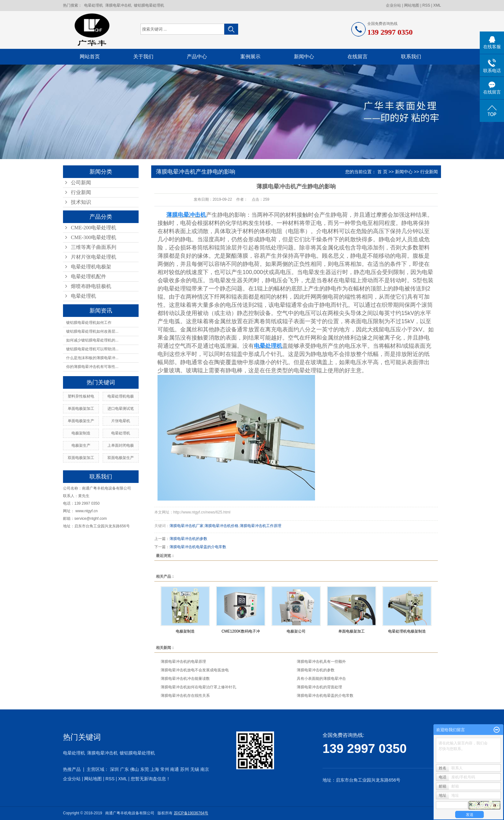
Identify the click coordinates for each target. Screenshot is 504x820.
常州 (165, 769)
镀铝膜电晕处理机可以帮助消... (92, 349)
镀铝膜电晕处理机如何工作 (89, 323)
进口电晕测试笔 (121, 409)
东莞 (145, 769)
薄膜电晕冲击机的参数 (188, 539)
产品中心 (197, 57)
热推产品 (72, 769)
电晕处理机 (94, 5)
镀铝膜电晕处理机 (149, 5)
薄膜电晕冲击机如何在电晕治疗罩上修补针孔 (198, 687)
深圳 (114, 769)
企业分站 (393, 5)
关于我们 (143, 57)
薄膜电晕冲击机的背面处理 (319, 687)
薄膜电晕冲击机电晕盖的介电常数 (198, 547)
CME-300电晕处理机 (94, 237)
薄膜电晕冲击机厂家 (186, 526)
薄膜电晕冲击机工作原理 (261, 526)
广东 (124, 769)
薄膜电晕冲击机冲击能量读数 (185, 679)
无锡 (195, 769)
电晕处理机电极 (121, 396)
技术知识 (81, 202)
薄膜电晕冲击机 (118, 5)
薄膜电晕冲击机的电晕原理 (183, 662)
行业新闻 (81, 192)
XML (437, 5)
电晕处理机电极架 (91, 267)
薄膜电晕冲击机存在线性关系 (185, 696)
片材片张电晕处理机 (94, 257)
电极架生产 (81, 445)
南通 (175, 769)
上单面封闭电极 (121, 445)
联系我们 (411, 57)
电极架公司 (296, 631)
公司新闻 (81, 183)
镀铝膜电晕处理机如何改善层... (92, 331)
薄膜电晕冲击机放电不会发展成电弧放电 (195, 670)
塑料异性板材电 (81, 396)
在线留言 (358, 57)
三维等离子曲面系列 (94, 247)
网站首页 (90, 57)
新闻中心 (304, 57)
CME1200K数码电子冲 (241, 631)
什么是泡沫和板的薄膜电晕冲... (92, 358)
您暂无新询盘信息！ (151, 779)
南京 (205, 769)
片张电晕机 (121, 421)
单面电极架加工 (81, 409)
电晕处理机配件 (89, 276)
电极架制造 (81, 433)
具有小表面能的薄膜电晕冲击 (321, 679)
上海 (155, 769)
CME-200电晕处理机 (94, 228)
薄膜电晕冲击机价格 (221, 526)
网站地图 (412, 5)
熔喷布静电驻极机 (91, 286)
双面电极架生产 (121, 458)
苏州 (185, 769)
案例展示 (250, 57)
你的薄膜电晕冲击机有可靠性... (92, 367)
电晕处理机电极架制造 (407, 631)
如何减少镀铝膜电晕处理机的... (92, 340)
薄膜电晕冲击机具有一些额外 (321, 662)
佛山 (135, 769)
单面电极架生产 (81, 421)
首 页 (382, 172)
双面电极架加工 (81, 458)
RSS (426, 5)
